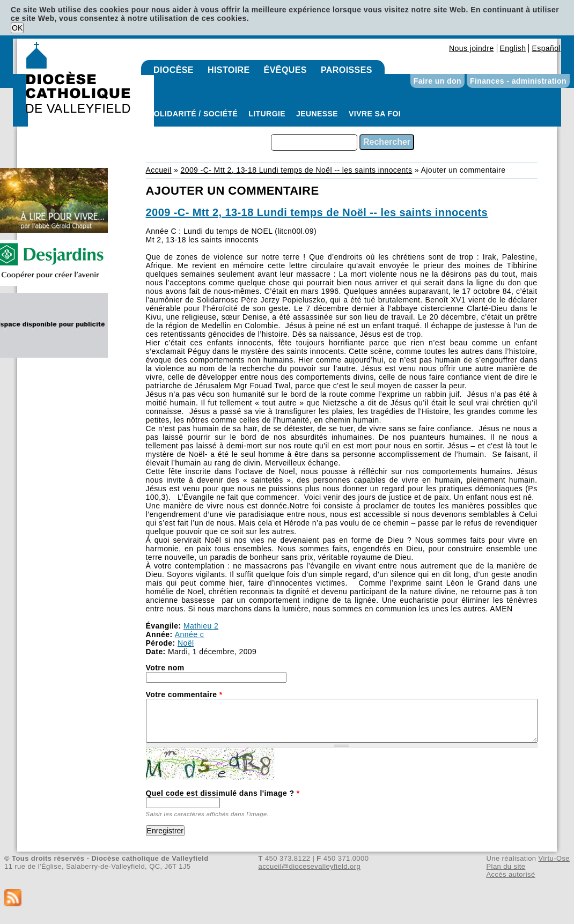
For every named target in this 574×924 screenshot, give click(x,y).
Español (546, 48)
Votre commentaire (184, 694)
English (513, 48)
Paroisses (347, 70)
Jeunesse (317, 114)
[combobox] (314, 142)
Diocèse (174, 70)
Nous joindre (472, 48)
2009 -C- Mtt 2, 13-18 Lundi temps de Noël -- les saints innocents (296, 170)
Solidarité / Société (193, 114)
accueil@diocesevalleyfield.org (310, 866)
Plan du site (506, 866)
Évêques (285, 70)
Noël (186, 643)
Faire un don (437, 81)
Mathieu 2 (201, 626)
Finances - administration (518, 81)
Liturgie (267, 114)
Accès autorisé (510, 874)
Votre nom (165, 668)
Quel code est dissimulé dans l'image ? (223, 793)
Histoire (229, 70)
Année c (189, 634)
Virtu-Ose (554, 858)
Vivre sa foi (375, 114)
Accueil (159, 170)
